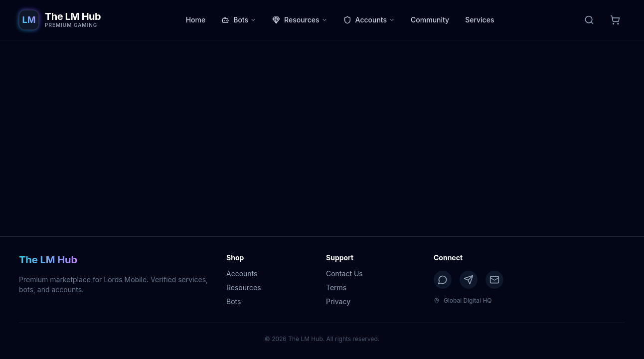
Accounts (369, 20)
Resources (300, 20)
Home (196, 20)
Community (430, 20)
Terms (336, 287)
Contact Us (344, 273)
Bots (239, 20)
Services (480, 20)
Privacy (338, 301)
